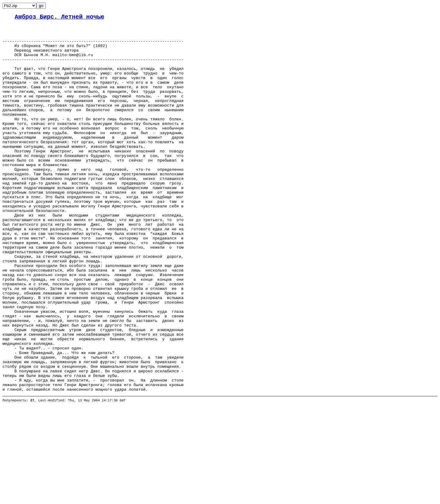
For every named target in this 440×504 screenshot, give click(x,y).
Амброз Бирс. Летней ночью (59, 18)
